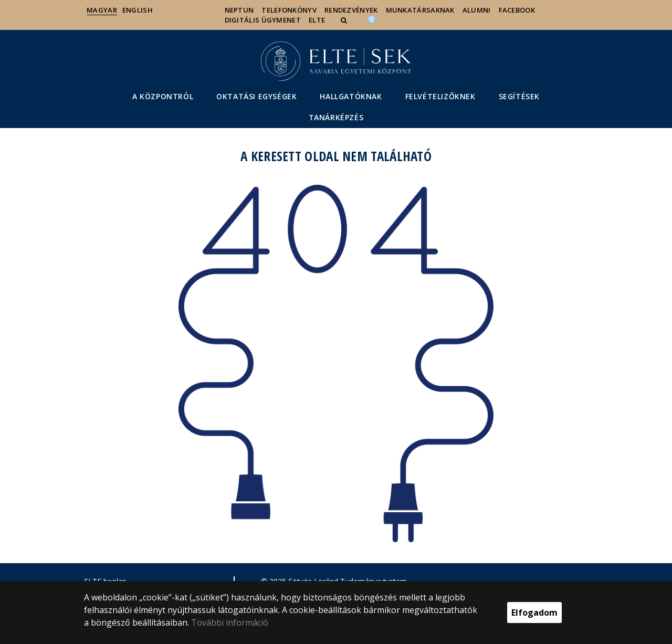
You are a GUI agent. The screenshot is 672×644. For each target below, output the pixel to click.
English (138, 10)
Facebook (517, 10)
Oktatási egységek (256, 96)
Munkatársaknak (420, 10)
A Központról (163, 96)
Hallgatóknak (351, 96)
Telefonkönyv (289, 10)
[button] (345, 20)
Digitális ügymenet (263, 20)
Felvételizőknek (440, 96)
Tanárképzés (336, 117)
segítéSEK (519, 96)
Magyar (102, 10)
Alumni (477, 10)
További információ (230, 622)
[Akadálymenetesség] (372, 19)
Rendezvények (351, 10)
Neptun (239, 10)
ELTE (317, 20)
